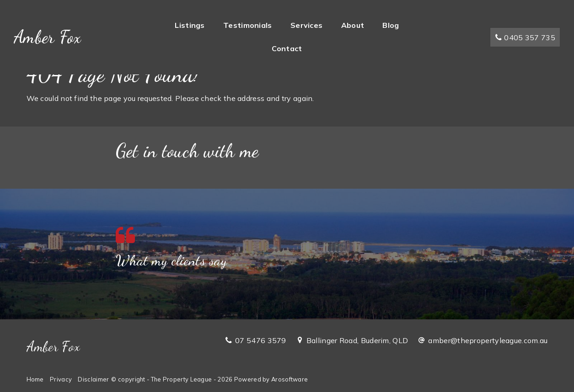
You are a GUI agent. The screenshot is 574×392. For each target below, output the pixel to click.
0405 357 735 (525, 37)
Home (35, 379)
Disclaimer (93, 379)
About (353, 25)
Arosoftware (290, 379)
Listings (190, 25)
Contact (287, 48)
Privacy (61, 379)
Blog (391, 25)
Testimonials (248, 25)
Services (306, 25)
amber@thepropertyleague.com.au (488, 340)
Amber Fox (48, 37)
